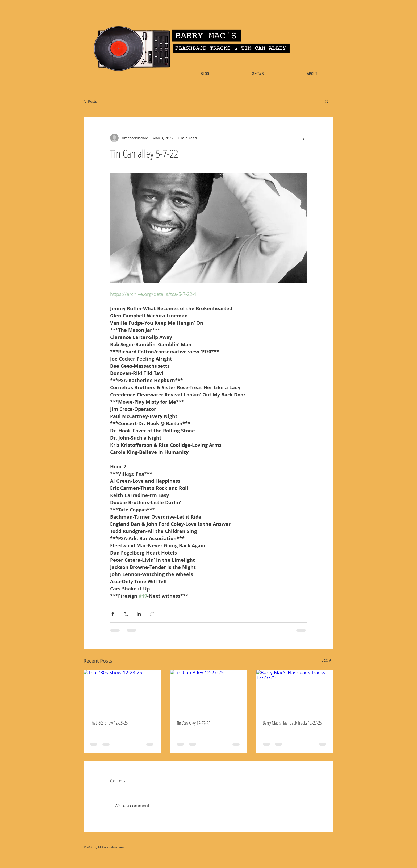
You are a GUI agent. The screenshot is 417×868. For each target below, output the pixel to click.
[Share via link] (152, 614)
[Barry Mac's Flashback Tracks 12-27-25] (295, 692)
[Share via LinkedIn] (139, 614)
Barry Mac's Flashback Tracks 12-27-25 (292, 723)
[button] (327, 101)
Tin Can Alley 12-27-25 (193, 723)
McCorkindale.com (111, 847)
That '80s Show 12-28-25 (109, 723)
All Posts (90, 101)
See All (328, 660)
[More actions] (304, 138)
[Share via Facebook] (113, 614)
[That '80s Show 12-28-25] (122, 692)
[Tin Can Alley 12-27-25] (209, 692)
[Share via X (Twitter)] (126, 614)
